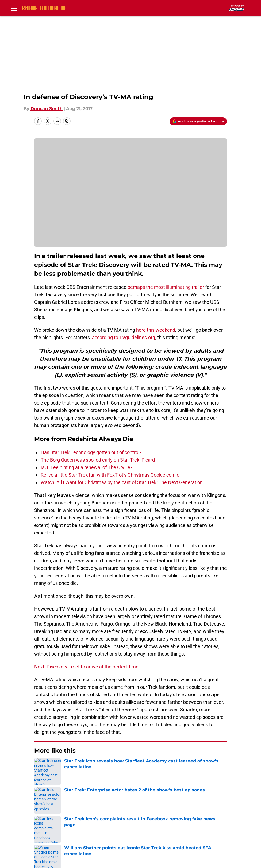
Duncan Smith (47, 109)
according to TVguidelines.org (124, 337)
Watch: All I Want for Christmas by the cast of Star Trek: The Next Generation (122, 482)
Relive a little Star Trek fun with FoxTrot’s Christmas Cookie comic (110, 475)
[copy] (67, 121)
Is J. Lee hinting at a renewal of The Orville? (87, 467)
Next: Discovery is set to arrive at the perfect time (86, 667)
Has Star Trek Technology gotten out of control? (91, 452)
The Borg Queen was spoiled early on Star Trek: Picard (98, 460)
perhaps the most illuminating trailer (166, 287)
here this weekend (156, 330)
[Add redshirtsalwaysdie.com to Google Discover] (198, 121)
